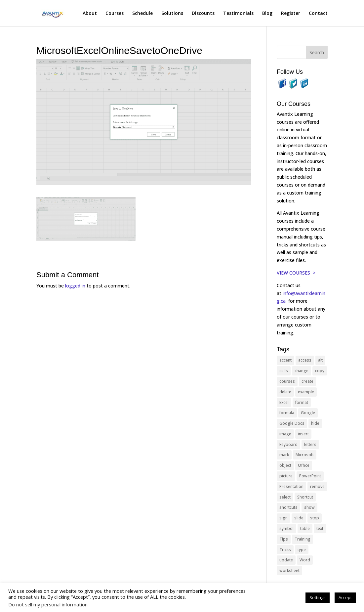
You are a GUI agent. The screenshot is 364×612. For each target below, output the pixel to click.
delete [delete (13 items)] (285, 392)
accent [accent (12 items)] (285, 360)
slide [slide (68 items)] (299, 518)
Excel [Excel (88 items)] (284, 402)
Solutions (172, 14)
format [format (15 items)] (302, 402)
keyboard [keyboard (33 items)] (288, 444)
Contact (318, 14)
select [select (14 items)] (285, 497)
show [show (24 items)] (309, 507)
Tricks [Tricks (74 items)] (285, 550)
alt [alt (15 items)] (320, 360)
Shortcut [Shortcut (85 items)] (305, 497)
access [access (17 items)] (305, 360)
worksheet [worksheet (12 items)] (289, 570)
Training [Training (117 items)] (303, 539)
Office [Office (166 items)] (304, 465)
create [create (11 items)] (307, 381)
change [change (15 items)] (302, 371)
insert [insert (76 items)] (303, 434)
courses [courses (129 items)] (287, 381)
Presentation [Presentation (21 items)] (291, 486)
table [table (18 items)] (305, 528)
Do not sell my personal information (48, 604)
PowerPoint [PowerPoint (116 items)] (310, 476)
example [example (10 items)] (306, 392)
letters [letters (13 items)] (310, 444)
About (90, 14)
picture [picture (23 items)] (286, 476)
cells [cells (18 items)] (284, 371)
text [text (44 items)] (320, 528)
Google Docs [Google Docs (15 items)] (292, 423)
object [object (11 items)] (285, 465)
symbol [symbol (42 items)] (286, 528)
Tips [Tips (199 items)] (284, 539)
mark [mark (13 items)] (284, 455)
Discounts (203, 14)
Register (291, 14)
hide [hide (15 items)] (315, 423)
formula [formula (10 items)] (287, 413)
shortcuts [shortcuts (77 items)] (288, 507)
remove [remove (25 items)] (317, 486)
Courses (115, 14)
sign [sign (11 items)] (283, 518)
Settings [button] (318, 597)
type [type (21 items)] (302, 550)
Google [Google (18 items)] (308, 413)
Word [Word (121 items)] (305, 560)
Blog (267, 14)
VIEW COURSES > (296, 273)
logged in (75, 286)
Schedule (142, 14)
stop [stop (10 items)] (315, 518)
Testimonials (238, 14)
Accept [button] (345, 597)
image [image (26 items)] (285, 434)
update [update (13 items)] (286, 560)
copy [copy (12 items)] (320, 371)
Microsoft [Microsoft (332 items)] (305, 455)
